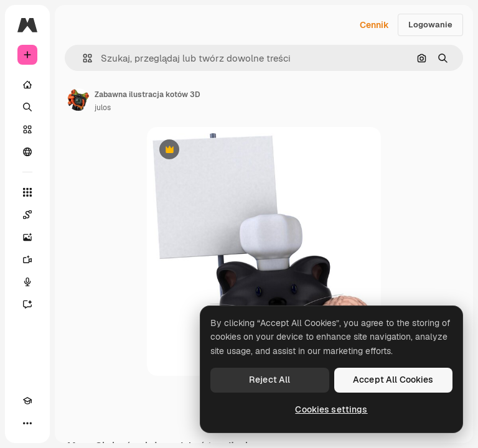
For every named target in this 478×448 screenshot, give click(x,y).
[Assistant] (27, 304)
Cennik (374, 25)
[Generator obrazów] (27, 237)
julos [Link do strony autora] (103, 108)
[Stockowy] (27, 129)
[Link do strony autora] (78, 100)
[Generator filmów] (27, 259)
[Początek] (27, 85)
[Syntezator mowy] (27, 282)
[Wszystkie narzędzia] (27, 192)
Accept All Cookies (393, 380)
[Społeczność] (27, 152)
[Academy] (27, 401)
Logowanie (430, 25)
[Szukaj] (27, 107)
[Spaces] (27, 215)
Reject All (269, 380)
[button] (82, 58)
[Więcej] (27, 423)
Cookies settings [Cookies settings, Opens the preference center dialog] (331, 409)
